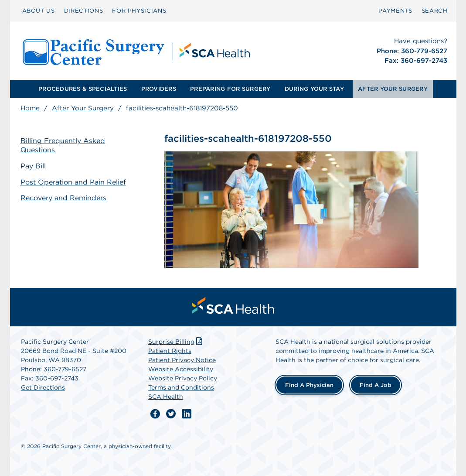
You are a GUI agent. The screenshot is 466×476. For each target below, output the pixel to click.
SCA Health (166, 397)
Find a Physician (309, 385)
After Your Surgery (83, 108)
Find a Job (376, 385)
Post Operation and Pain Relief (73, 182)
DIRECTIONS (84, 11)
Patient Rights (170, 351)
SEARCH (435, 11)
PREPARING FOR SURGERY (230, 89)
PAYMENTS (395, 11)
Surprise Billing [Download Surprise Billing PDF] (176, 342)
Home (30, 108)
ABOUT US (39, 11)
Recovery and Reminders (63, 198)
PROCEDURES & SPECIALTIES (83, 89)
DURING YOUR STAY (314, 89)
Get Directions (43, 387)
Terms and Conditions (181, 387)
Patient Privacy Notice (182, 360)
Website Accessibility (181, 369)
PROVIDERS (159, 89)
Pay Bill (33, 166)
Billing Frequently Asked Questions (63, 145)
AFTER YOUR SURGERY (393, 89)
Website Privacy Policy (183, 378)
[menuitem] (39, 11)
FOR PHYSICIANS (139, 11)
